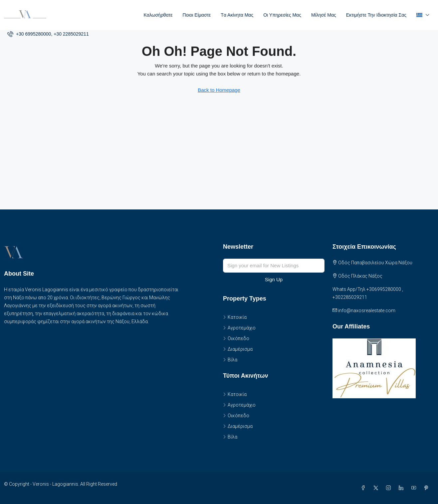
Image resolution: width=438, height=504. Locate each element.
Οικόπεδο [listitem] (236, 338)
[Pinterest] (428, 488)
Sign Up (274, 279)
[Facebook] (364, 488)
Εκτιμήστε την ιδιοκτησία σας (376, 15)
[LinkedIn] (402, 488)
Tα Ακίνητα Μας (237, 15)
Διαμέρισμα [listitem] (238, 349)
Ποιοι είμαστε (197, 15)
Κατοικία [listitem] (235, 317)
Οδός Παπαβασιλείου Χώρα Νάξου (375, 263)
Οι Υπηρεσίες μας (282, 15)
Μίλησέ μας (324, 15)
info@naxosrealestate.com (367, 311)
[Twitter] (377, 488)
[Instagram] (390, 488)
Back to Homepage (219, 90)
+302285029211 (350, 297)
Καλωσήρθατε (158, 15)
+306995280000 (384, 289)
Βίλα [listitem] (230, 360)
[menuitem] (48, 34)
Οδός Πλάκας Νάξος (360, 276)
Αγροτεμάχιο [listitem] (239, 328)
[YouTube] (415, 488)
